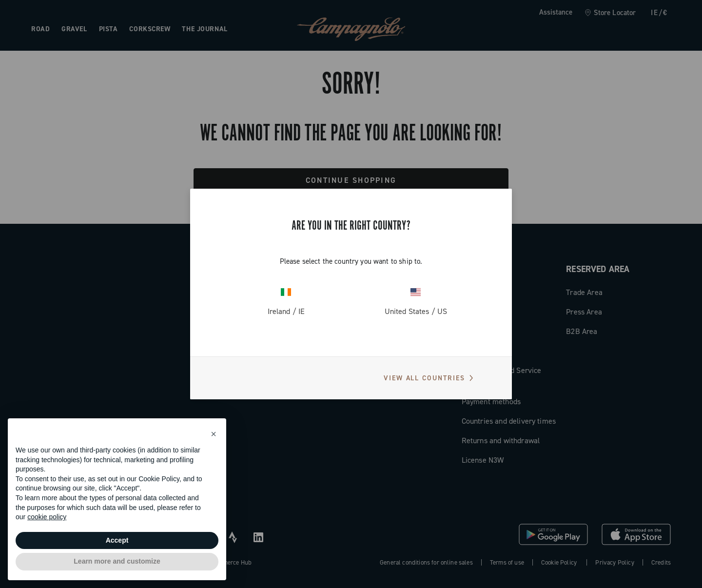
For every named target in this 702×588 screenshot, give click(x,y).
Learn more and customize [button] (117, 561)
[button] (214, 434)
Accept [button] (117, 540)
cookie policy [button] (47, 517)
